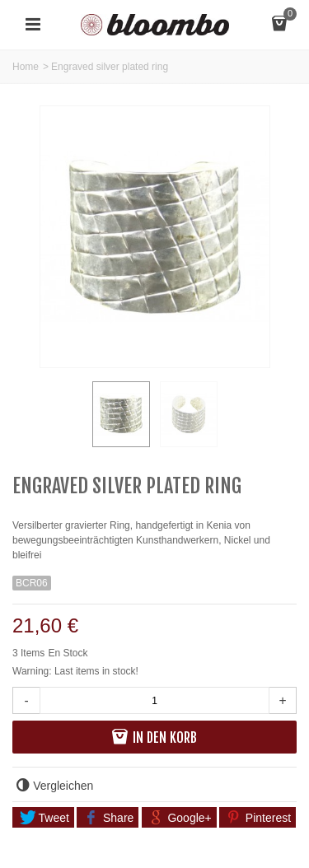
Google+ (180, 818)
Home (26, 67)
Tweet (44, 818)
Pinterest (259, 818)
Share (109, 818)
